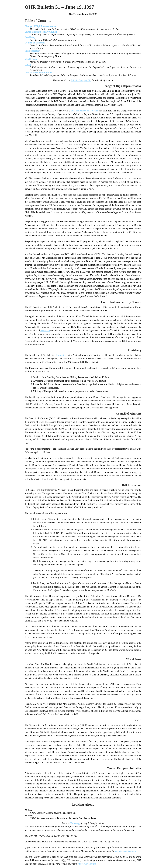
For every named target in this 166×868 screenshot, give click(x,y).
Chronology (75, 823)
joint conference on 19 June (84, 111)
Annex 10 (45, 330)
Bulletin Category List (81, 80)
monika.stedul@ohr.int (126, 851)
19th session (60, 355)
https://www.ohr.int (87, 864)
